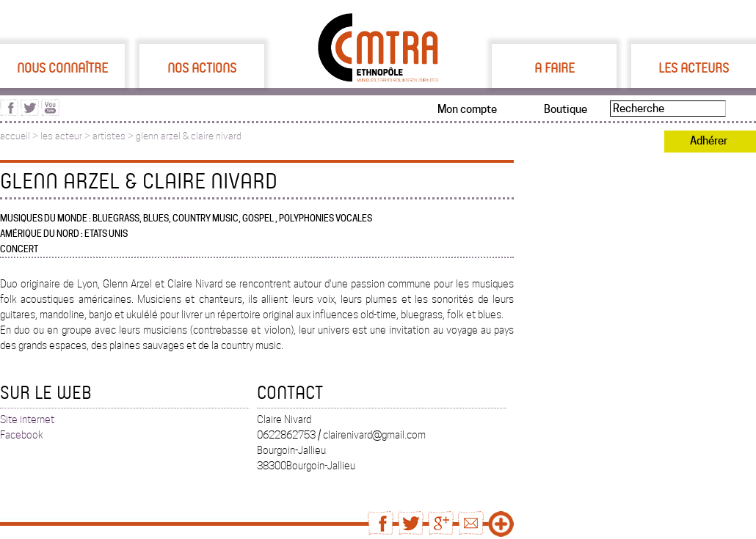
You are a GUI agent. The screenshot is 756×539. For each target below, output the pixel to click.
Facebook (22, 435)
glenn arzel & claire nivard (189, 136)
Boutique (566, 109)
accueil (15, 136)
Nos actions (202, 67)
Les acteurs (694, 67)
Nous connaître (62, 67)
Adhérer (709, 141)
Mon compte (467, 109)
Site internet (27, 419)
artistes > (114, 136)
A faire (555, 67)
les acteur (61, 136)
